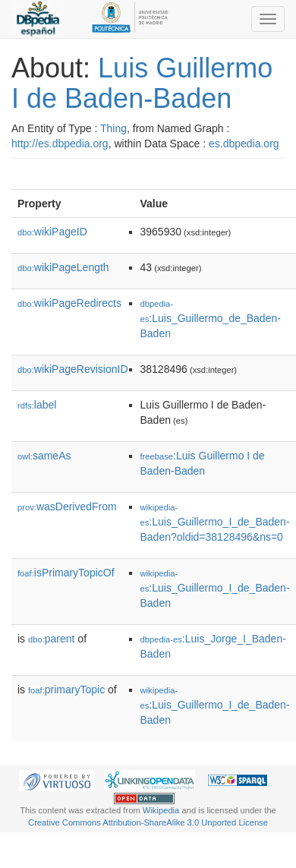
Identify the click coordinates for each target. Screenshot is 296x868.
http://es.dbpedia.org (60, 144)
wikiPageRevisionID (73, 369)
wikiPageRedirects (69, 303)
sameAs (44, 456)
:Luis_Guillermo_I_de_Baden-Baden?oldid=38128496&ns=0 (215, 523)
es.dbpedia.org (244, 144)
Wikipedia (161, 810)
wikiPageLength (63, 267)
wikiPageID (52, 232)
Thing (113, 128)
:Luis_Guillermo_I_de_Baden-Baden (215, 589)
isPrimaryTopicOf (66, 573)
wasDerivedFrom (67, 507)
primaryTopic (66, 690)
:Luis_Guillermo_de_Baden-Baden (211, 319)
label (37, 405)
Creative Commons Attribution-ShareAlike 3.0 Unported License (148, 822)
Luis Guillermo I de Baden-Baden (142, 83)
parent (51, 639)
